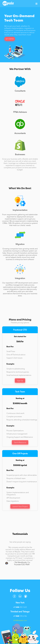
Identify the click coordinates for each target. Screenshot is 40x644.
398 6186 (20, 616)
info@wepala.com (20, 620)
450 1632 (20, 607)
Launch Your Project (20, 506)
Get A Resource (20, 442)
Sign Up (20, 381)
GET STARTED (10, 39)
